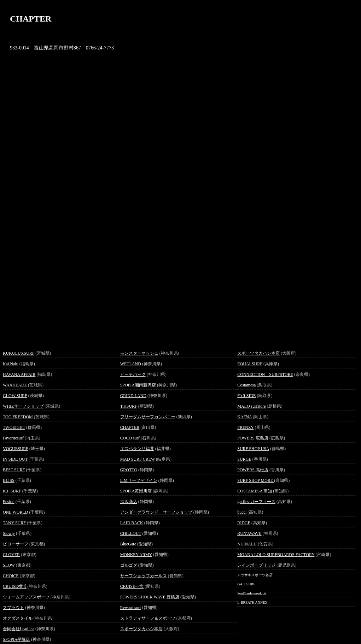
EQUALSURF (250, 364)
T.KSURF (129, 406)
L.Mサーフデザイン (139, 480)
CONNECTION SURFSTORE (265, 374)
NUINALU (247, 544)
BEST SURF (14, 470)
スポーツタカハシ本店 (141, 629)
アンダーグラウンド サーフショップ (156, 512)
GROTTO (129, 470)
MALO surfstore (251, 406)
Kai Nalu (11, 364)
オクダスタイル (18, 618)
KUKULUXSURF (19, 353)
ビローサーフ (16, 544)
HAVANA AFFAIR (19, 374)
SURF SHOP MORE (256, 480)
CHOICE (11, 576)
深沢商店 (129, 502)
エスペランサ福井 (137, 449)
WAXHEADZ (15, 385)
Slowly (9, 533)
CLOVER (11, 555)
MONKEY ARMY (136, 555)
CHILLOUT (131, 533)
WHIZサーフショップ (23, 406)
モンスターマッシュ (139, 353)
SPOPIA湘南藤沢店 (138, 385)
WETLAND (131, 364)
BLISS (9, 480)
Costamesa (246, 385)
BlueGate (128, 544)
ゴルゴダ (129, 565)
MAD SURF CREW (138, 459)
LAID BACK (132, 523)
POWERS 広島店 (253, 438)
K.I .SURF (12, 491)
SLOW (9, 565)
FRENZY (245, 427)
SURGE (244, 459)
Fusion (9, 502)
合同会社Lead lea (19, 629)
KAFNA (244, 417)
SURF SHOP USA (253, 449)
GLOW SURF (15, 396)
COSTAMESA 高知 (255, 491)
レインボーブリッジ (256, 565)
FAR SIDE (246, 396)
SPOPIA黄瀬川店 (136, 491)
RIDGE (244, 523)
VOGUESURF (16, 449)
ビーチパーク (133, 374)
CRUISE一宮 (132, 586)
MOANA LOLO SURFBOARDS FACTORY (276, 555)
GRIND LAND (133, 396)
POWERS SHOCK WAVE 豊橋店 (150, 597)
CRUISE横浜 (15, 586)
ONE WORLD (15, 512)
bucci (242, 512)
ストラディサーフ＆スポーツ (148, 618)
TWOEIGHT (14, 427)
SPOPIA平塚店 (16, 639)
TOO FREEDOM (18, 417)
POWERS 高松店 (253, 470)
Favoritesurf (13, 438)
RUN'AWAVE (249, 533)
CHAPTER (130, 427)
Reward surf (131, 608)
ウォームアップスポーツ (26, 597)
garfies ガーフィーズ (256, 502)
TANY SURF (14, 523)
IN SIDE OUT (15, 459)
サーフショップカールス (144, 576)
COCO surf (130, 438)
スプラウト (13, 608)
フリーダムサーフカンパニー (148, 417)
